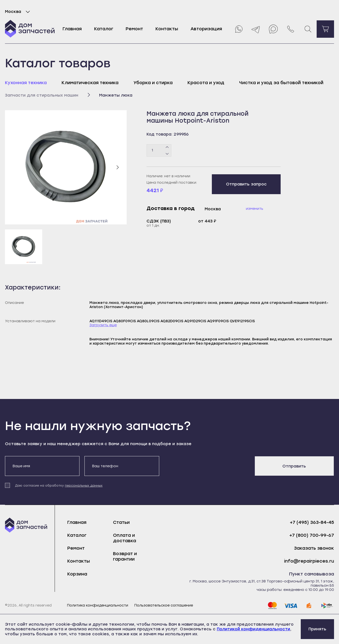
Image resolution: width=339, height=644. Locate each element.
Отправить (294, 466)
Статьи (121, 522)
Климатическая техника (90, 83)
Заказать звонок (314, 548)
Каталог (104, 29)
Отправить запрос (246, 184)
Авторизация (206, 29)
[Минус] (167, 153)
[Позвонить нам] (291, 29)
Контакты (167, 29)
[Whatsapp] (238, 29)
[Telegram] (256, 29)
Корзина (77, 574)
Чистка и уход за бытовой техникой (281, 83)
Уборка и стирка (153, 83)
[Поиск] (308, 29)
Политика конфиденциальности (98, 606)
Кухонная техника (26, 83)
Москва (19, 12)
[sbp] (327, 606)
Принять (317, 629)
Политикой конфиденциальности (253, 629)
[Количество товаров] (159, 150)
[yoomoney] (309, 606)
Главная (72, 29)
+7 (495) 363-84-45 (312, 522)
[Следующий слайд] (117, 167)
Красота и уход (206, 83)
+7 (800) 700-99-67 (312, 535)
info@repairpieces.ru (309, 561)
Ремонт (134, 29)
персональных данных (84, 486)
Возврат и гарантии (125, 556)
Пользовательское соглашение (164, 606)
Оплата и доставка (125, 538)
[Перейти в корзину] (325, 29)
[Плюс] (167, 147)
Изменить (255, 209)
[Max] (273, 29)
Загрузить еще (103, 325)
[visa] (291, 606)
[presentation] (202, 466)
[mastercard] (272, 606)
